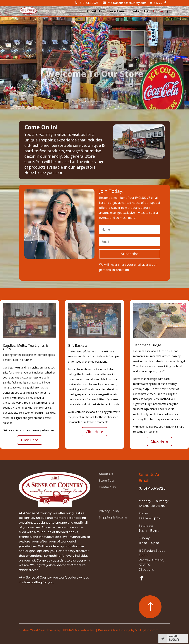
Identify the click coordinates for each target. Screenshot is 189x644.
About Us (94, 12)
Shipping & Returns (113, 517)
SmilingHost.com (147, 630)
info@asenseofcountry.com (127, 3)
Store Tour (116, 12)
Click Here (30, 440)
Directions (146, 570)
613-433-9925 (89, 3)
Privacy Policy (109, 511)
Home (158, 12)
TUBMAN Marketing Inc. (78, 630)
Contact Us (139, 12)
